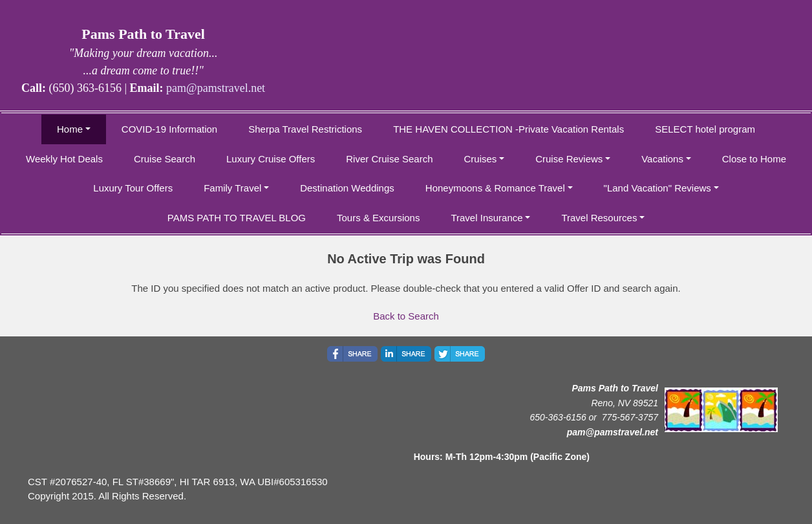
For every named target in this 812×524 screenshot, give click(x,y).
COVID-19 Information (169, 129)
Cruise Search (165, 159)
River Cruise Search (389, 159)
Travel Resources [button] (599, 218)
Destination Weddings (347, 188)
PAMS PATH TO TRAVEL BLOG (237, 218)
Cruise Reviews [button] (569, 159)
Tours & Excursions (378, 218)
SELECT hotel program (705, 129)
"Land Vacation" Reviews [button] (657, 188)
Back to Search (406, 316)
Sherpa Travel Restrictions (305, 129)
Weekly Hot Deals (64, 159)
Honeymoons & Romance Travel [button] (495, 188)
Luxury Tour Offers (133, 188)
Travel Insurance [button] (486, 218)
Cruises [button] (481, 159)
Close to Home (754, 159)
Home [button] (70, 129)
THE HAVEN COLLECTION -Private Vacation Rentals (508, 129)
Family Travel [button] (232, 188)
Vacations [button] (662, 159)
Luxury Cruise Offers (271, 159)
